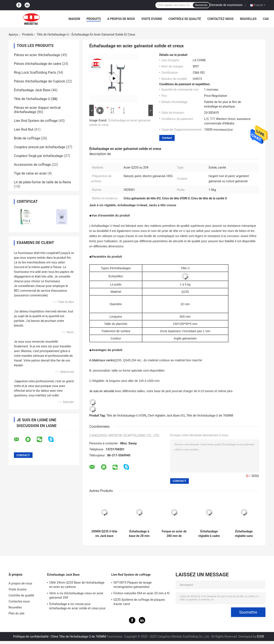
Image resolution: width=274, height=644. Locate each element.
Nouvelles (248, 19)
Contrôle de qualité (185, 19)
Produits (94, 19)
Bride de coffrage (27, 138)
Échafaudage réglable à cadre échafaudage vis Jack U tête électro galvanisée (209, 534)
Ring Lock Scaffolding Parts (35, 72)
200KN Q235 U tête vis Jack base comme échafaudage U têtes (104, 534)
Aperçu (13, 34)
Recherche (201, 5)
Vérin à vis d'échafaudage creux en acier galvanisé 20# (76, 595)
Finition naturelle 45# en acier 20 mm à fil (141, 593)
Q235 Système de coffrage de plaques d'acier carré (139, 602)
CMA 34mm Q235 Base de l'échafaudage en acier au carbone (77, 585)
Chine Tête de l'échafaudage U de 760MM (78, 637)
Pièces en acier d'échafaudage (37, 55)
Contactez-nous (220, 19)
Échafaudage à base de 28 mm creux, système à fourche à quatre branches (139, 534)
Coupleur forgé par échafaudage (38, 156)
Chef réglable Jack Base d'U (166, 415)
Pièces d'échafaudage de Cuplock (39, 81)
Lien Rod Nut (24, 129)
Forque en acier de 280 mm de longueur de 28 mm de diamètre (174, 534)
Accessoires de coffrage (32, 165)
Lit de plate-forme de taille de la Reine (42, 182)
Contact (167, 138)
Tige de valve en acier (30, 173)
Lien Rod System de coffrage (36, 121)
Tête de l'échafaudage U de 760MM (210, 415)
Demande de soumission (226, 5)
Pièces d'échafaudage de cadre (38, 64)
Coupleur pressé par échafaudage (39, 147)
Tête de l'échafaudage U (53, 34)
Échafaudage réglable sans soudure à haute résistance (244, 534)
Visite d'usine (152, 19)
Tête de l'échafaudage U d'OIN (126, 415)
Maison (74, 19)
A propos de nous (121, 19)
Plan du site (16, 613)
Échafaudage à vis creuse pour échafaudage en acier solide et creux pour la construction (77, 607)
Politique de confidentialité (31, 637)
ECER (261, 637)
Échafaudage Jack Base (32, 90)
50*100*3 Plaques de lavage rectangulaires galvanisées (133, 585)
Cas (266, 19)
